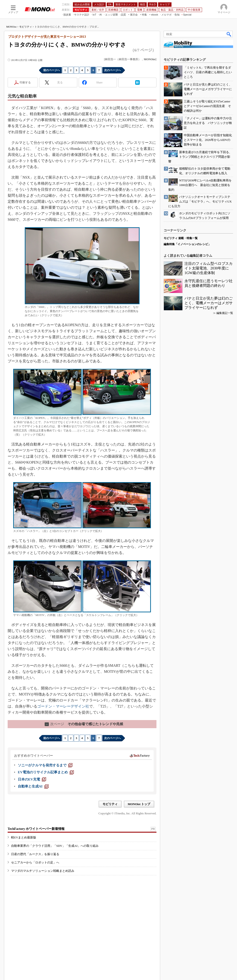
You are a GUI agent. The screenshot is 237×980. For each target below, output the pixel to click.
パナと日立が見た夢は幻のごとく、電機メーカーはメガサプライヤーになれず (209, 303)
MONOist (11, 27)
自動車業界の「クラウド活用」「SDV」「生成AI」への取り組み (55, 846)
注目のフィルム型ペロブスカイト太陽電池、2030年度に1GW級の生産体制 (209, 268)
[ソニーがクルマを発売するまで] (45, 765)
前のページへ (52, 70)
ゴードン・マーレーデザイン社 (63, 706)
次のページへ (112, 70)
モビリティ (26, 27)
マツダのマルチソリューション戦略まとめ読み (43, 871)
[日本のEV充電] (32, 779)
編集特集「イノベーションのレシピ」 (187, 244)
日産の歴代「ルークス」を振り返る (35, 854)
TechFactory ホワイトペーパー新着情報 (36, 829)
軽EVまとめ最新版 (24, 837)
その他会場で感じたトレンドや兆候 (84, 724)
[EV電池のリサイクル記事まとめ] (46, 772)
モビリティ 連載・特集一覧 (181, 238)
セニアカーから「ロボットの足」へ (35, 862)
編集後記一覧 (225, 313)
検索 (229, 34)
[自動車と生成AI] (33, 786)
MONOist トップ (139, 804)
